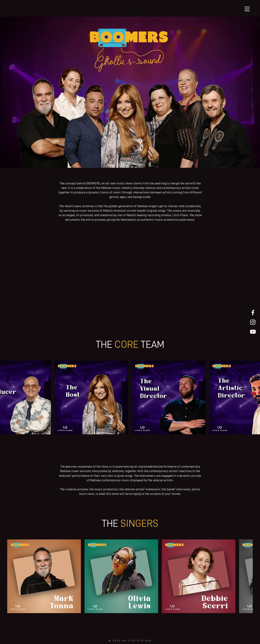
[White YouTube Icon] (253, 332)
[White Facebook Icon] (253, 313)
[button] (247, 9)
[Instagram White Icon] (253, 322)
